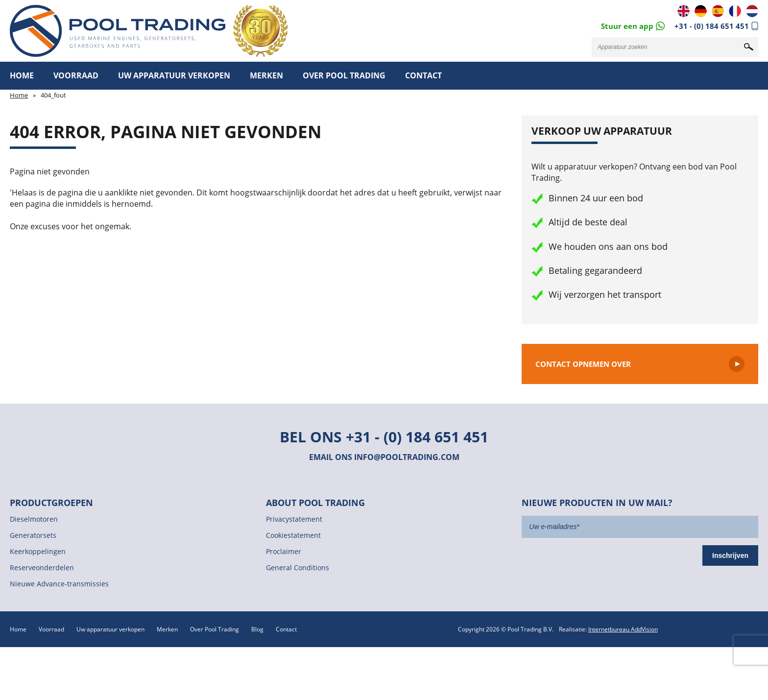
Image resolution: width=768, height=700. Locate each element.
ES (718, 11)
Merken (266, 75)
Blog (257, 629)
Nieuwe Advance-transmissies (59, 584)
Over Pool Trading (344, 75)
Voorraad (76, 75)
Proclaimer (284, 551)
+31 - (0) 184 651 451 (712, 26)
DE (701, 11)
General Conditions (298, 567)
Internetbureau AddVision (623, 629)
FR (735, 11)
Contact (423, 75)
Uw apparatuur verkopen (174, 75)
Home (22, 75)
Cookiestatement (293, 535)
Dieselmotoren (34, 519)
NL (752, 11)
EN (684, 11)
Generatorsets (33, 535)
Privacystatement (294, 519)
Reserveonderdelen (42, 567)
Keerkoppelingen (38, 551)
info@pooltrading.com (407, 457)
